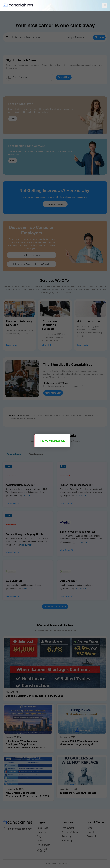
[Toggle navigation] (105, 5)
